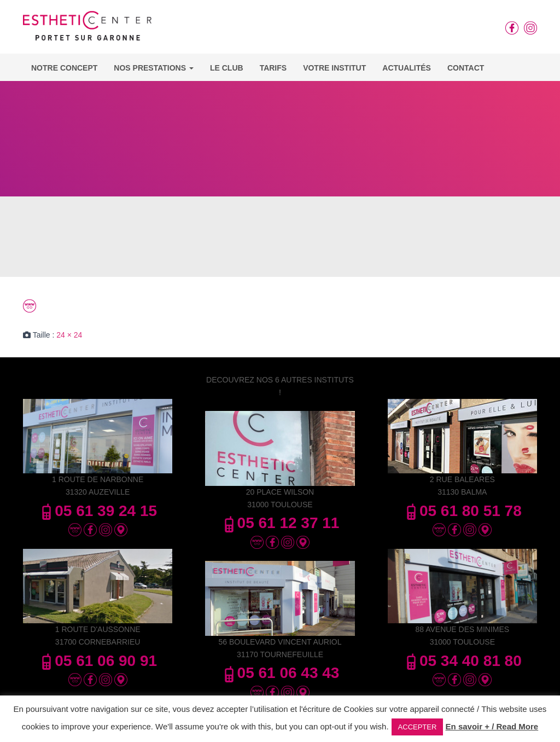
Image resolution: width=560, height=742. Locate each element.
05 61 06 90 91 (98, 661)
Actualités (407, 68)
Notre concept (64, 68)
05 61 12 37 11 (280, 523)
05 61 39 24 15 (98, 511)
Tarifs (273, 68)
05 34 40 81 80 (462, 661)
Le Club (227, 68)
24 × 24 (69, 335)
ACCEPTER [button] (418, 727)
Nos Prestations (154, 68)
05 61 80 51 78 (462, 511)
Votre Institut (334, 68)
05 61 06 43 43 (280, 673)
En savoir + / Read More (492, 726)
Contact (466, 68)
